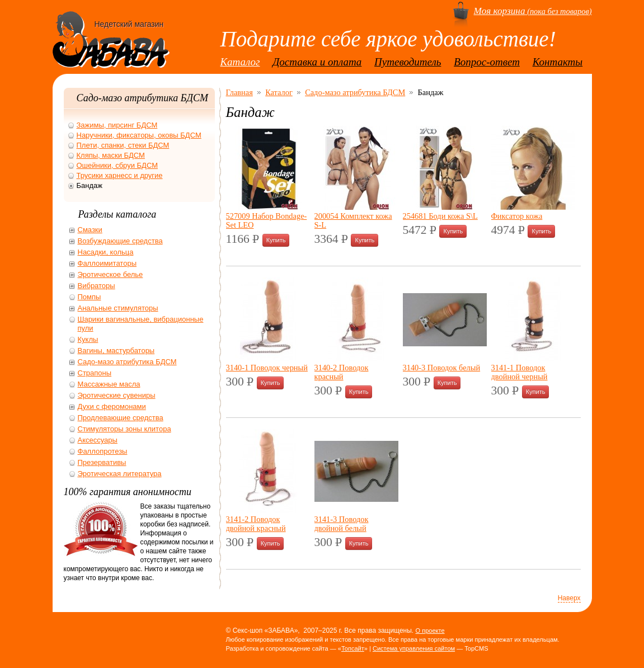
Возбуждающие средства (120, 241)
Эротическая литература (120, 474)
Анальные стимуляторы (118, 308)
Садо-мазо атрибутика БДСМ (355, 92)
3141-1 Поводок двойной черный (520, 372)
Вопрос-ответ (487, 62)
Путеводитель (408, 62)
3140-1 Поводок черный (267, 368)
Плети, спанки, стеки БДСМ (123, 145)
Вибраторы (97, 286)
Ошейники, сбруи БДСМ (117, 165)
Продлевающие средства (121, 418)
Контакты (558, 62)
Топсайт (353, 648)
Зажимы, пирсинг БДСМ (117, 125)
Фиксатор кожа (517, 216)
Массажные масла (109, 384)
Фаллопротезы (103, 451)
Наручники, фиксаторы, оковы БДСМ (139, 135)
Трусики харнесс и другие (120, 175)
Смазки (90, 230)
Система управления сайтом (414, 648)
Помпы (90, 297)
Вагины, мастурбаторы (116, 351)
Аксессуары (98, 440)
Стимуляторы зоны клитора (124, 429)
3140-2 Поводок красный (342, 372)
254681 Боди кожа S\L (440, 216)
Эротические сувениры (117, 395)
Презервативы (102, 462)
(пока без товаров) (533, 11)
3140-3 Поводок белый (442, 368)
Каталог (240, 62)
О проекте (430, 631)
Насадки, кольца (106, 252)
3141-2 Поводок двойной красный (256, 524)
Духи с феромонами (112, 406)
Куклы (88, 339)
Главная (239, 92)
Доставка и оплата (317, 62)
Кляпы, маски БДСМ (111, 155)
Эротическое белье (111, 274)
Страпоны (95, 373)
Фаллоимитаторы (107, 263)
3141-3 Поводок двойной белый (342, 524)
